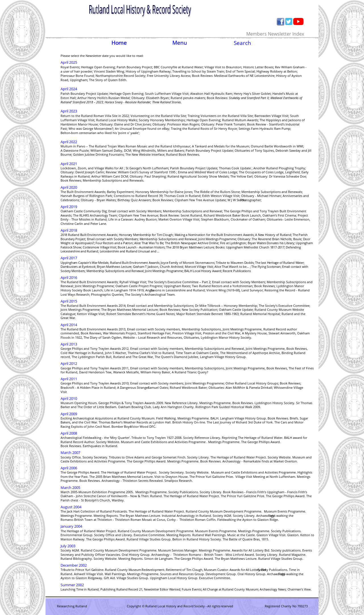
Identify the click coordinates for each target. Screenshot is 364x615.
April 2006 (69, 468)
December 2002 (74, 565)
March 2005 (70, 488)
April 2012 (69, 363)
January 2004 (71, 526)
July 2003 (68, 546)
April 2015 (69, 301)
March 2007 (70, 452)
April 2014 (69, 325)
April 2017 (69, 258)
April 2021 (69, 164)
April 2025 (69, 62)
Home (119, 43)
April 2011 (69, 379)
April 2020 (69, 187)
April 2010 (69, 398)
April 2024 (69, 89)
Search (242, 43)
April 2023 (69, 111)
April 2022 (69, 142)
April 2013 (69, 344)
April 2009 (69, 414)
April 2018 (69, 230)
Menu (180, 43)
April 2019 (69, 207)
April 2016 (69, 277)
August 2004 (71, 507)
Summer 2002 (72, 585)
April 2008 (69, 433)
